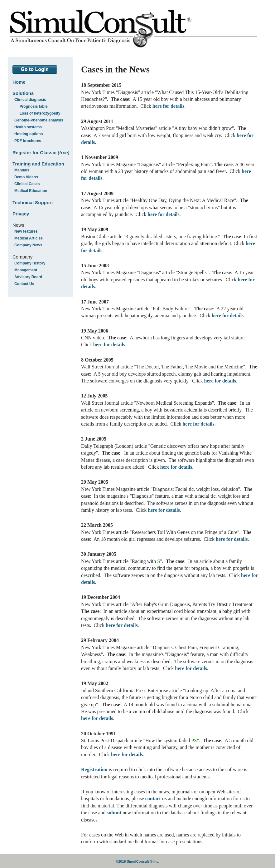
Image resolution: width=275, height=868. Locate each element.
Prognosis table (34, 106)
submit (114, 813)
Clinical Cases (27, 184)
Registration (94, 769)
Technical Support (33, 202)
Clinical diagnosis (30, 100)
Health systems (28, 127)
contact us (156, 799)
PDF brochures (28, 141)
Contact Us (24, 284)
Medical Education (31, 191)
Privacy (21, 214)
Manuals (22, 170)
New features (26, 231)
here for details (169, 106)
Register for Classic (41, 153)
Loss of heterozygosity (40, 113)
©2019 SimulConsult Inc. (137, 861)
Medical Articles (29, 238)
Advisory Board (28, 277)
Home (19, 82)
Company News (28, 245)
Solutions (23, 93)
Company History (30, 263)
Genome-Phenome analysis (39, 120)
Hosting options (29, 134)
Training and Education (38, 164)
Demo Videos (26, 177)
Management (26, 270)
